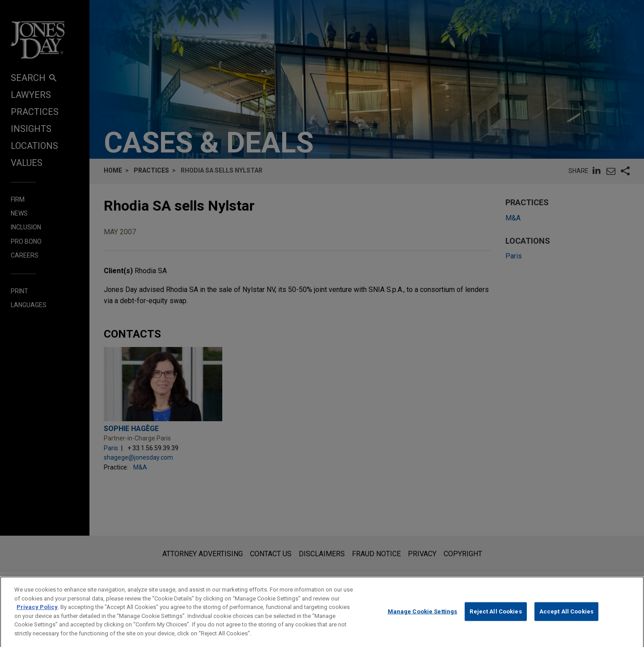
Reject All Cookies (496, 618)
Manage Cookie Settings (423, 618)
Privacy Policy (37, 614)
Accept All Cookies (566, 618)
